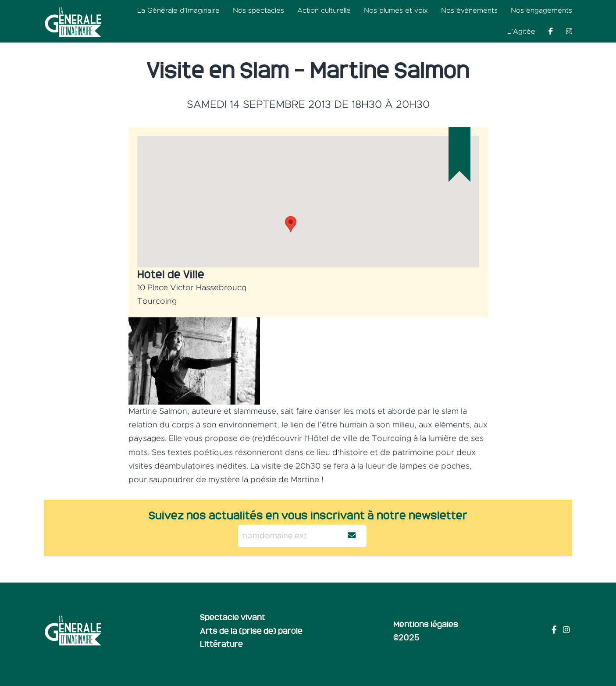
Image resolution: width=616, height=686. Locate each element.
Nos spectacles (258, 11)
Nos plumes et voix (396, 11)
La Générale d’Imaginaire (178, 11)
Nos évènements (469, 11)
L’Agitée (521, 32)
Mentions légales (426, 624)
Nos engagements (541, 11)
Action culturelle (324, 11)
